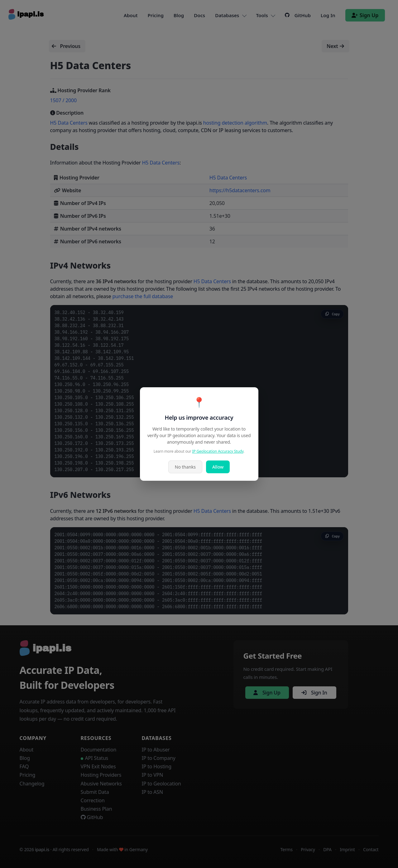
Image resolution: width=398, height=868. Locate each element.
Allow (218, 467)
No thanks (185, 467)
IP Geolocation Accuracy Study (218, 451)
